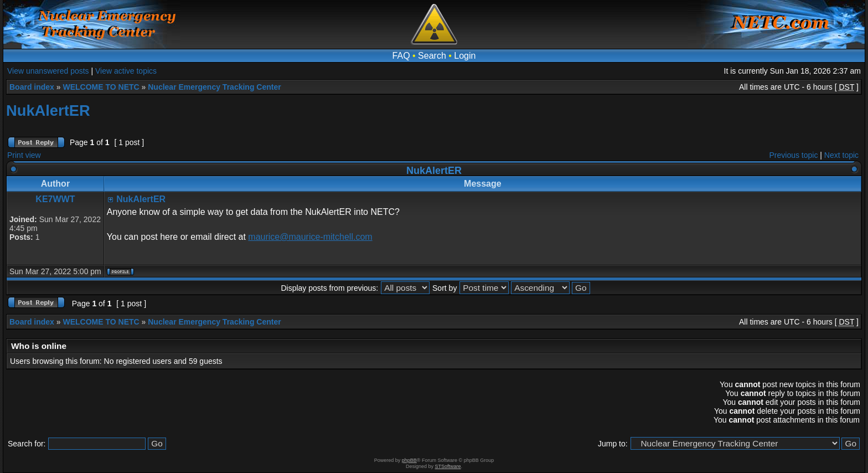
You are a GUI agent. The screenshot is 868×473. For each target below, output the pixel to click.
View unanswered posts (48, 71)
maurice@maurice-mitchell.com (310, 237)
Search (432, 56)
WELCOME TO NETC (101, 87)
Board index (32, 87)
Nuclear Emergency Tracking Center (214, 87)
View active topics (126, 71)
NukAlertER (48, 110)
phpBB (409, 460)
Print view (24, 155)
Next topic (841, 155)
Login (465, 56)
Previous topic (794, 155)
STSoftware (448, 466)
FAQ (401, 56)
